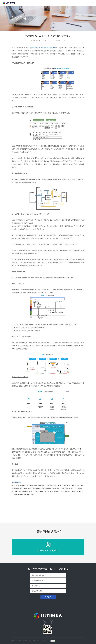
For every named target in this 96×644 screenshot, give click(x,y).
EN (88, 3)
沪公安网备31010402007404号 (30, 641)
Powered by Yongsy (43, 641)
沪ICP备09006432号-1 (17, 641)
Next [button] (85, 547)
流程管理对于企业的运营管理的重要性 (43, 48)
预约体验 (48, 597)
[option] (48, 547)
